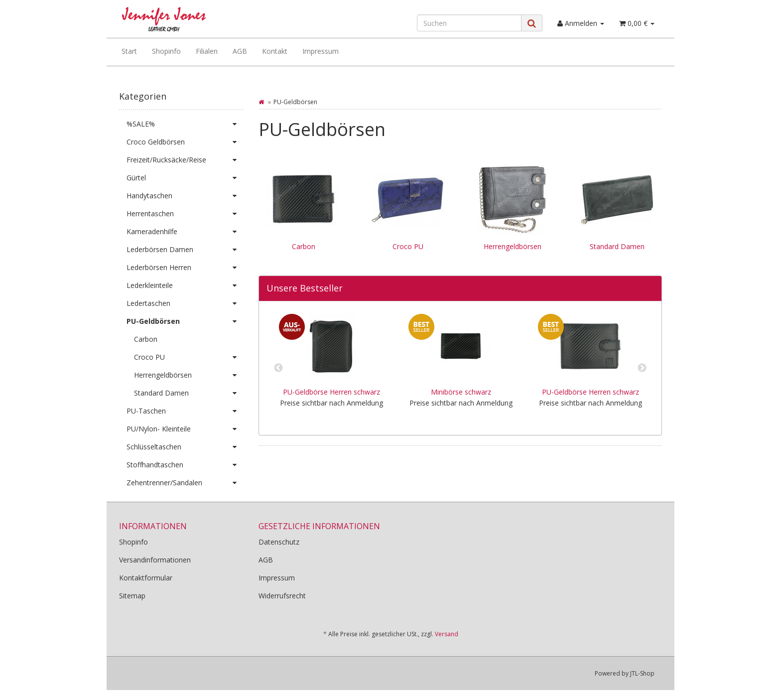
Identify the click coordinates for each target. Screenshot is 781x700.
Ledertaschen (185, 303)
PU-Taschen (185, 411)
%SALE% (185, 124)
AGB (240, 51)
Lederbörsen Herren (185, 268)
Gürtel (185, 178)
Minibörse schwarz (461, 392)
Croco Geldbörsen (185, 142)
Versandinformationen (155, 560)
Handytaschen (185, 196)
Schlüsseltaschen (185, 447)
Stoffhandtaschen (185, 465)
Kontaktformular (146, 578)
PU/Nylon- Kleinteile (185, 429)
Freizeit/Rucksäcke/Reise (185, 160)
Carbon (304, 246)
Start (129, 51)
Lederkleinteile (185, 285)
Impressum (321, 51)
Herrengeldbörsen (513, 246)
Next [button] (642, 368)
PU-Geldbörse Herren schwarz (331, 392)
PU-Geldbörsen (185, 321)
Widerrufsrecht (282, 596)
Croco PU (408, 246)
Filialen (207, 51)
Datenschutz (279, 542)
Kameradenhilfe (185, 232)
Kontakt (275, 51)
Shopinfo (166, 51)
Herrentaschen (185, 214)
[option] (331, 368)
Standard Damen (617, 246)
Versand (447, 634)
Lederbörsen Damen (185, 250)
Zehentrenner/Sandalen (185, 483)
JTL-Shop (642, 673)
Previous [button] (278, 368)
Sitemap (132, 596)
